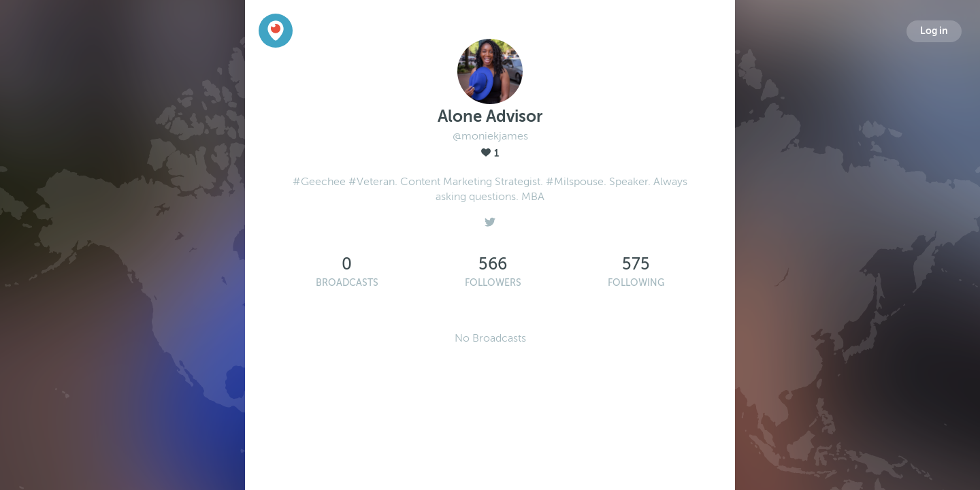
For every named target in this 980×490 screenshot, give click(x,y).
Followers (493, 283)
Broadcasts (347, 283)
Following (636, 283)
